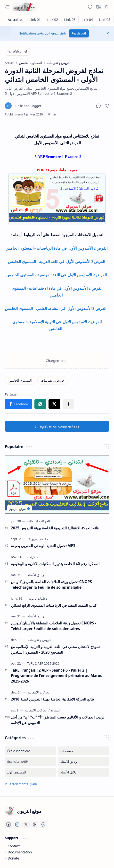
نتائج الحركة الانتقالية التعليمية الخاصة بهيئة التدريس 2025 (55, 528)
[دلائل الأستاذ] (84, 772)
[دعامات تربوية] (38, 539)
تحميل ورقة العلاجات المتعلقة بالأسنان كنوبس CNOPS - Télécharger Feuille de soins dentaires (53, 626)
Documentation (20, 852)
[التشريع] (55, 710)
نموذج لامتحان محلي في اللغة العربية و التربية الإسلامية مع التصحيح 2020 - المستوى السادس (55, 649)
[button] (7, 7)
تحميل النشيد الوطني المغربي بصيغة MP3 (43, 546)
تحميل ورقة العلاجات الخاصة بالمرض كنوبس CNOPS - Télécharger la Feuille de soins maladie (52, 584)
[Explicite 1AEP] (30, 762)
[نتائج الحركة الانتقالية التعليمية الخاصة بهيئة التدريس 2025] (57, 485)
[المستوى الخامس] (20, 380)
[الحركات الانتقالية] (38, 521)
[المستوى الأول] (30, 772)
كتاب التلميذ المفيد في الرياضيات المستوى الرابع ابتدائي (54, 605)
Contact (14, 846)
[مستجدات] (84, 751)
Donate (13, 858)
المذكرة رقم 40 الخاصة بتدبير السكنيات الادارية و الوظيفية (55, 564)
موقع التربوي (24, 7)
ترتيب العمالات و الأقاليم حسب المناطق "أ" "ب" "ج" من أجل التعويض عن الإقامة (58, 720)
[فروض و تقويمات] (52, 380)
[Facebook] (8, 824)
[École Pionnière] (30, 751)
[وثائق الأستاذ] (36, 575)
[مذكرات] (33, 557)
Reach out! (79, 33)
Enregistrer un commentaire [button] (57, 426)
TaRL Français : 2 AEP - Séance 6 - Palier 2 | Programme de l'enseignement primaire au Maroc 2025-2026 (57, 676)
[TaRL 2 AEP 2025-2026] (43, 663)
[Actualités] (16, 20)
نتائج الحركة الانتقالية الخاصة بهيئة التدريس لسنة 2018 (52, 699)
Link (63, 33)
